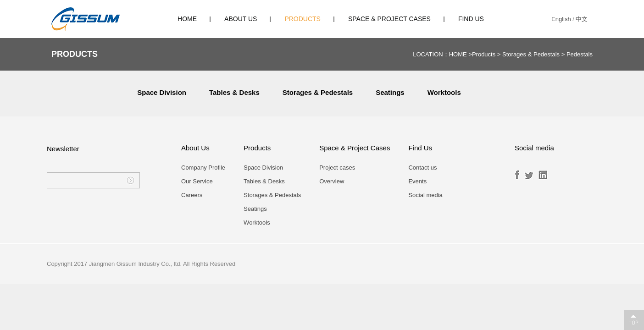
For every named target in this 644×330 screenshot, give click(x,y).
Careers (192, 195)
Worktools (444, 92)
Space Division (162, 92)
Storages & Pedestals (531, 54)
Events (417, 181)
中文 (582, 19)
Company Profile (203, 168)
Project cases (337, 168)
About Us (241, 19)
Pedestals (580, 54)
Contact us (422, 168)
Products (303, 19)
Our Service (197, 181)
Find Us (471, 19)
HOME (187, 19)
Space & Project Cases (389, 19)
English (561, 19)
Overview (332, 181)
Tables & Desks (234, 92)
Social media (425, 195)
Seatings (390, 92)
